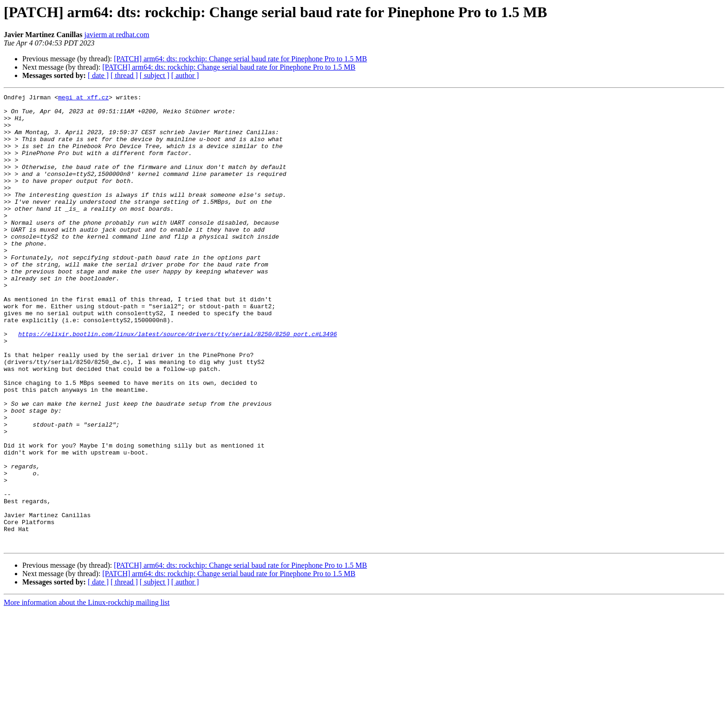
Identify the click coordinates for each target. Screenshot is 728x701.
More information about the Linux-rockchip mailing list (87, 693)
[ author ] (185, 75)
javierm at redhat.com (117, 35)
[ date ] (98, 75)
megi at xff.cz (83, 98)
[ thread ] (124, 75)
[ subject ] (155, 75)
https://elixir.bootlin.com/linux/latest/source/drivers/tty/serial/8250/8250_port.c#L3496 (177, 383)
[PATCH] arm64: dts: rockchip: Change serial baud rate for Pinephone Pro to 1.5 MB (240, 59)
